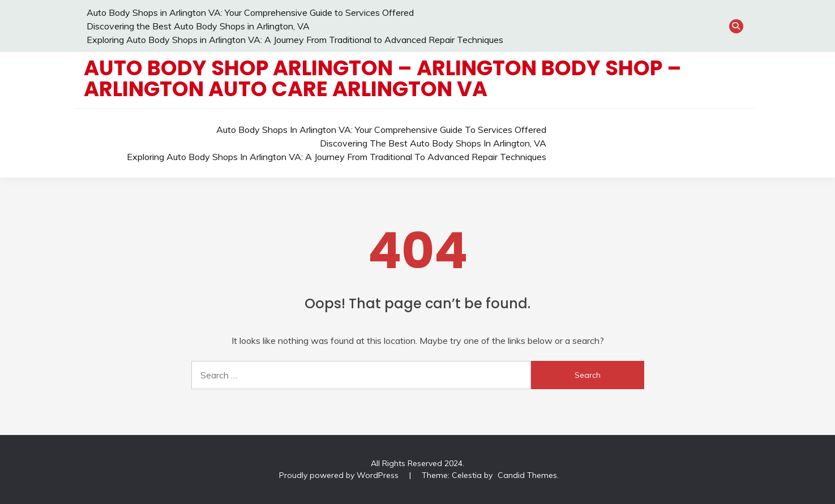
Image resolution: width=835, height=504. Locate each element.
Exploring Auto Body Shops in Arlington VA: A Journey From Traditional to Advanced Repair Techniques (295, 40)
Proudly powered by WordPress (340, 475)
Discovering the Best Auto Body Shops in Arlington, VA (198, 26)
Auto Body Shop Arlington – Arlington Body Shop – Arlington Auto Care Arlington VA (383, 78)
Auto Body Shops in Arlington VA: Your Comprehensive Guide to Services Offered (250, 12)
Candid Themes (527, 475)
